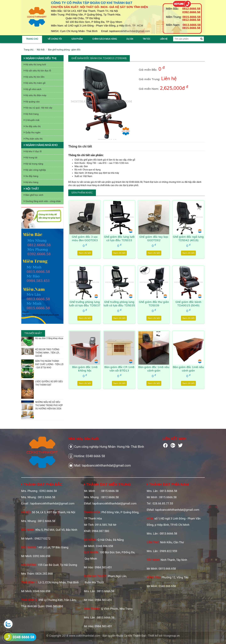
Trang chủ (32, 39)
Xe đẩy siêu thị (32, 126)
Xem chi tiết (85, 253)
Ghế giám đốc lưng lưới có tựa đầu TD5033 (119, 238)
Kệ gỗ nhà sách (32, 89)
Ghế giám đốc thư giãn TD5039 (154, 304)
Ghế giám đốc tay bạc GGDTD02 (154, 238)
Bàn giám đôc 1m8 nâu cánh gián (154, 369)
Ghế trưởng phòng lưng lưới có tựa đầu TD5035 (119, 304)
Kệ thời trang (31, 114)
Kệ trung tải (30, 158)
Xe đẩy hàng (31, 176)
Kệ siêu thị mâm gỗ (35, 83)
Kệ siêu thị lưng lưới (35, 65)
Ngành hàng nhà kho (41, 145)
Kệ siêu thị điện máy (35, 95)
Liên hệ (164, 39)
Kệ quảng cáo (32, 102)
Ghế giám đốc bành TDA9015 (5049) (188, 304)
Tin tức (147, 39)
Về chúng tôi (55, 39)
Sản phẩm (77, 39)
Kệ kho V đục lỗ (33, 151)
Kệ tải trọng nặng (33, 164)
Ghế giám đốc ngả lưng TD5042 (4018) (188, 238)
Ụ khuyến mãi (31, 120)
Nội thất (41, 50)
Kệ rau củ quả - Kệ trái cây (38, 108)
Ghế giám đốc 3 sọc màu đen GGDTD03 (85, 238)
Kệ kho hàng (31, 182)
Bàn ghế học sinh (33, 195)
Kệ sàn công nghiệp (35, 170)
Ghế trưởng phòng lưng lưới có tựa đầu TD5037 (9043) (85, 305)
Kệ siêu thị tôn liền (34, 77)
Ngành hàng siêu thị (40, 58)
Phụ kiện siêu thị (33, 139)
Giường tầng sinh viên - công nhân (42, 201)
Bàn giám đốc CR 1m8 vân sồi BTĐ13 (119, 369)
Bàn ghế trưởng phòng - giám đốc (64, 50)
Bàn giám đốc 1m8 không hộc (85, 369)
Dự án (130, 39)
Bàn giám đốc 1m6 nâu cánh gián (188, 369)
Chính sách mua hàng (105, 39)
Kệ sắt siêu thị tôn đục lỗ (37, 71)
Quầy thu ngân (32, 132)
